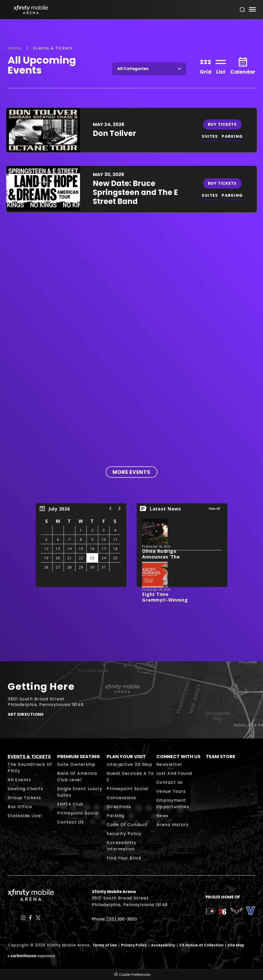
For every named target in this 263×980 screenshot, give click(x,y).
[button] (110, 508)
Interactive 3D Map (129, 764)
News (163, 816)
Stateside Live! (25, 816)
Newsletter (169, 764)
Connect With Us (178, 756)
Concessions (122, 798)
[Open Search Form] (242, 10)
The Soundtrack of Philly (30, 768)
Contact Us (70, 822)
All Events (19, 780)
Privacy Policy (134, 945)
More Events (131, 472)
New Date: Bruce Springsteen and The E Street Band (135, 192)
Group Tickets (24, 798)
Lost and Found (174, 773)
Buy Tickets (223, 124)
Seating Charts (25, 789)
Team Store (221, 756)
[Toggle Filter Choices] (149, 69)
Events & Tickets (29, 756)
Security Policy (124, 834)
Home (14, 48)
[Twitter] (38, 918)
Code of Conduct (127, 825)
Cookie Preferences (135, 975)
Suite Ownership (76, 764)
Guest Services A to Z (130, 777)
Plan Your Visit (126, 756)
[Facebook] (30, 918)
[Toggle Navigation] (252, 10)
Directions (119, 807)
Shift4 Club (70, 804)
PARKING (233, 136)
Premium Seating (79, 756)
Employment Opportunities (173, 803)
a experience (31, 956)
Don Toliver (114, 133)
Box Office (20, 807)
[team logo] (210, 912)
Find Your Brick (124, 858)
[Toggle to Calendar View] (243, 65)
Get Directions (26, 716)
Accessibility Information (122, 846)
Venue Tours (171, 791)
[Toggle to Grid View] (205, 65)
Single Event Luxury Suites (80, 792)
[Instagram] (23, 918)
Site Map (236, 945)
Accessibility (163, 945)
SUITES (210, 136)
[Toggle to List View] (221, 65)
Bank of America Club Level (77, 777)
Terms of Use (105, 945)
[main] (131, 340)
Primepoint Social (78, 813)
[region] (81, 545)
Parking (116, 816)
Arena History (173, 825)
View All (214, 509)
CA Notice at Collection (201, 945)
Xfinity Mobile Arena (31, 10)
